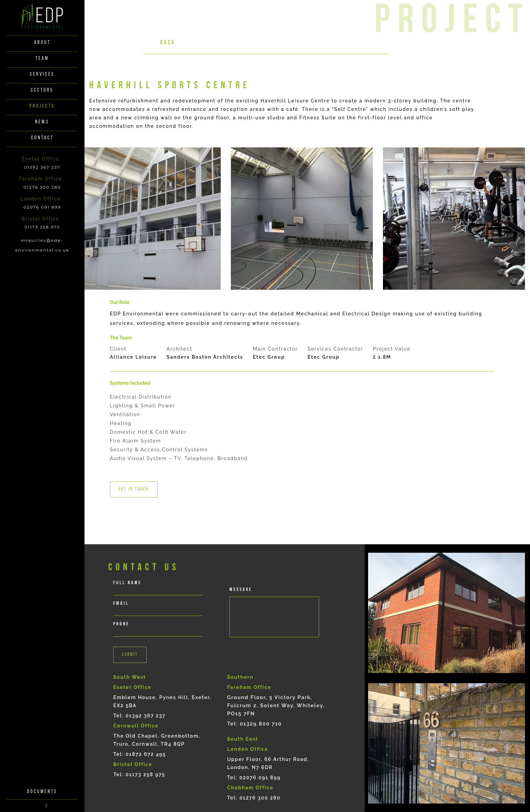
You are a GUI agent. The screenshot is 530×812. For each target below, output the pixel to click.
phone (121, 624)
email (121, 604)
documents (42, 603)
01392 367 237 (42, 167)
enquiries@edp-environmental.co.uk (42, 245)
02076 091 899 (42, 207)
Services (42, 75)
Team (42, 59)
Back (168, 43)
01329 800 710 (261, 724)
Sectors (42, 90)
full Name (127, 583)
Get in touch (134, 489)
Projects (42, 106)
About (42, 43)
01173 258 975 (42, 227)
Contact (42, 138)
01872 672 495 (146, 754)
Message (241, 590)
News (42, 122)
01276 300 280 (42, 187)
